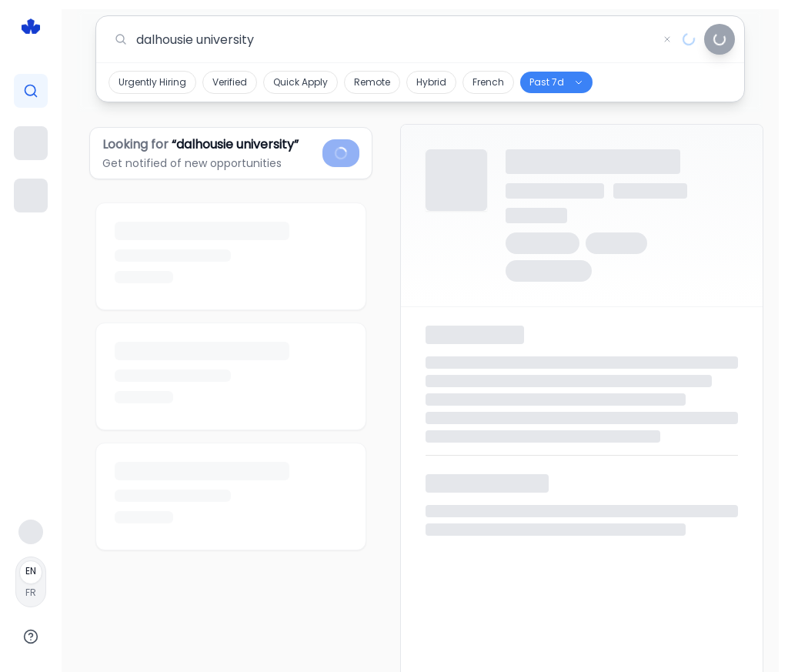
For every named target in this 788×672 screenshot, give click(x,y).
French (488, 82)
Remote (372, 82)
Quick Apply (301, 82)
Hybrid (431, 82)
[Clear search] (667, 39)
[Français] (31, 582)
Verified (230, 82)
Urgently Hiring (152, 82)
